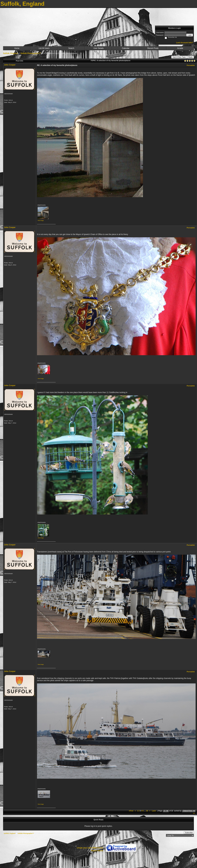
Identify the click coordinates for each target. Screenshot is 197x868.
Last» (154, 811)
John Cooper (10, 65)
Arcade (180, 48)
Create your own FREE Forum (90, 848)
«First (131, 811)
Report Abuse (97, 851)
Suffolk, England (10, 53)
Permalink (191, 65)
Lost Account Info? (185, 43)
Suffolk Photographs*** (31, 53)
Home (17, 48)
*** (194, 814)
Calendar (126, 48)
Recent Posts (153, 48)
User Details (98, 48)
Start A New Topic (179, 57)
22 (147, 811)
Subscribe (189, 833)
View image (41, 220)
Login (190, 35)
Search (71, 48)
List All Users (44, 48)
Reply (190, 57)
